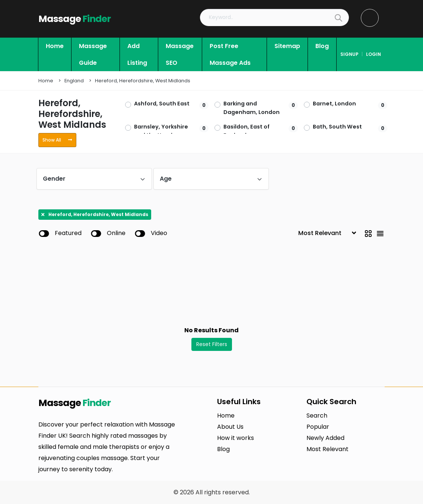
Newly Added (325, 438)
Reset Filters (212, 344)
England (74, 81)
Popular (318, 427)
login (373, 54)
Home (46, 81)
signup (349, 54)
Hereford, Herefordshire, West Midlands (143, 81)
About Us (230, 427)
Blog (223, 449)
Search (317, 416)
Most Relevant (327, 449)
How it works (236, 438)
